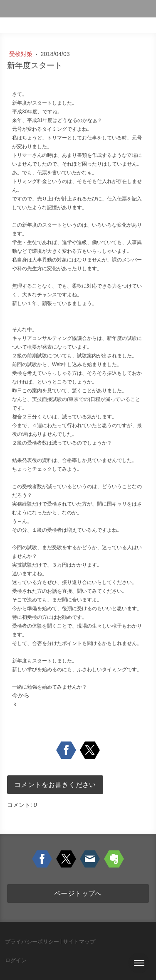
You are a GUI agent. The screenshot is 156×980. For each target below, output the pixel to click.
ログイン (16, 960)
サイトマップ (79, 942)
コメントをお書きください (55, 785)
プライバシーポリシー (32, 942)
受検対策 (22, 54)
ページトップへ (78, 893)
